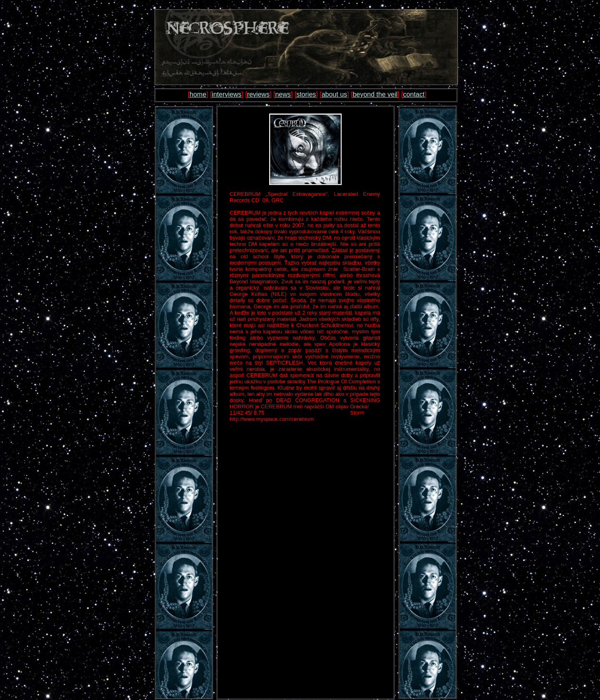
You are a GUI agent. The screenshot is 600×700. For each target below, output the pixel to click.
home (198, 94)
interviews (226, 94)
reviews (258, 94)
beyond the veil (375, 94)
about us (334, 94)
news (283, 94)
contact (414, 94)
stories (306, 94)
